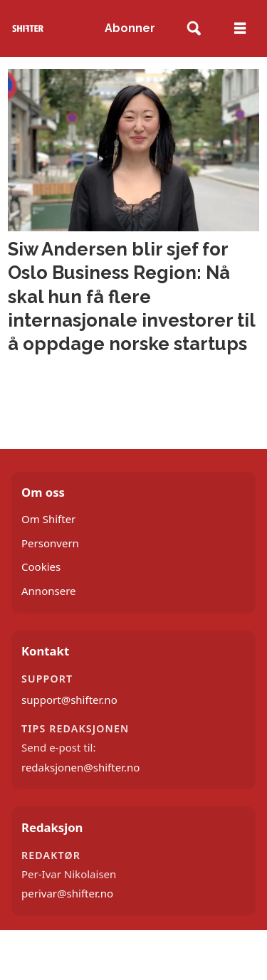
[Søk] (194, 29)
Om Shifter (48, 519)
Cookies (41, 567)
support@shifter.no (69, 700)
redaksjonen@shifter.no (80, 767)
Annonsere (49, 591)
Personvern (50, 543)
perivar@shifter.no (67, 893)
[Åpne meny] (240, 28)
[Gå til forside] (28, 28)
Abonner (130, 28)
